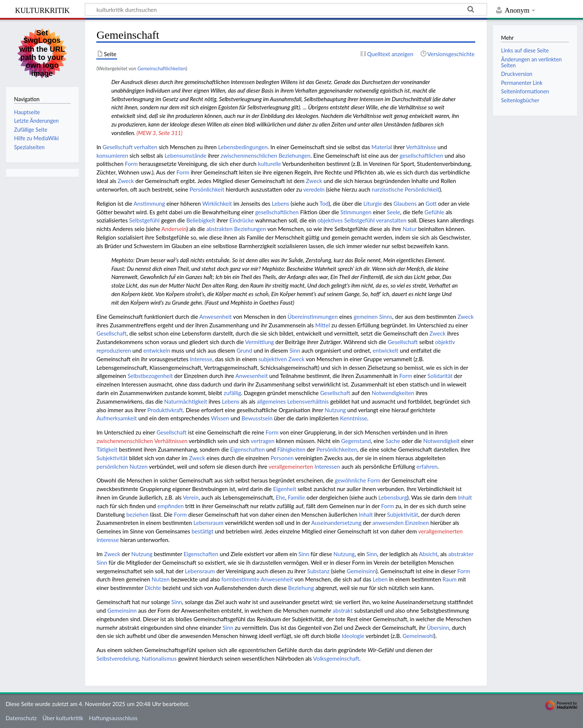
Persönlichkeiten (337, 449)
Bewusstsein (257, 418)
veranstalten (391, 220)
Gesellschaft (118, 147)
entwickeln (157, 350)
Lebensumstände (186, 155)
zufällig (232, 393)
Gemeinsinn (362, 571)
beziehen (138, 514)
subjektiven (273, 359)
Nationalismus (159, 658)
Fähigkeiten (291, 449)
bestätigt (202, 531)
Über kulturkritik (63, 718)
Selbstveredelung (117, 658)
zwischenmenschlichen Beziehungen (265, 155)
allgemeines (271, 401)
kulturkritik (42, 9)
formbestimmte (240, 579)
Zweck (126, 181)
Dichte (153, 588)
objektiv (445, 342)
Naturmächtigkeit (186, 401)
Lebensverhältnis (308, 401)
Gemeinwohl (418, 636)
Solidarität (440, 376)
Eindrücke (242, 220)
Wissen (220, 418)
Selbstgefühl (144, 220)
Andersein (174, 229)
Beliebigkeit (201, 220)
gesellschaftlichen (421, 155)
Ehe (280, 497)
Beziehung (301, 588)
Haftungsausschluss (113, 718)
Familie (296, 497)
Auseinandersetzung (336, 523)
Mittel (323, 325)
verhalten (146, 147)
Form (131, 164)
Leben (380, 579)
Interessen (327, 466)
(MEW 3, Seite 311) (159, 133)
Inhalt (465, 497)
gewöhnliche (350, 480)
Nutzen (138, 466)
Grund (244, 350)
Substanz (318, 571)
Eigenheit (284, 489)
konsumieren (112, 155)
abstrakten (220, 229)
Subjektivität (112, 458)
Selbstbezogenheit (150, 376)
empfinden (170, 506)
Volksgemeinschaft (336, 658)
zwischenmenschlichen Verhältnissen (142, 441)
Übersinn (438, 628)
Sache (393, 441)
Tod (324, 203)
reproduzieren (114, 350)
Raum (450, 579)
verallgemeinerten (291, 466)
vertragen (262, 441)
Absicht (428, 554)
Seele (393, 212)
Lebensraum (208, 523)
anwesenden (388, 523)
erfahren (427, 466)
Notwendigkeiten (393, 393)
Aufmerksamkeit (117, 418)
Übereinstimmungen (313, 317)
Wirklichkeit (217, 203)
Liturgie (373, 203)
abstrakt (343, 610)
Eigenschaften (247, 449)
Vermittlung (260, 342)
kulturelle (270, 164)
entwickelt (385, 350)
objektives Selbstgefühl (346, 220)
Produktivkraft (165, 410)
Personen (282, 458)
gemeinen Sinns (373, 317)
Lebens (281, 203)
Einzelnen (417, 523)
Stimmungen (356, 212)
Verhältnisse (421, 147)
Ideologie (353, 636)
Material (382, 147)
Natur (410, 229)
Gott (431, 203)
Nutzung (335, 410)
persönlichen (112, 466)
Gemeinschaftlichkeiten (162, 68)
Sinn (295, 350)
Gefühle (434, 212)
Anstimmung (149, 203)
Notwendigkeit (441, 441)
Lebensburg (393, 497)
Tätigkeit (107, 449)
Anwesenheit (215, 317)
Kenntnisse (353, 418)
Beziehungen (250, 229)
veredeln (314, 189)
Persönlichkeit (207, 189)
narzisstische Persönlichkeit (406, 189)
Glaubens (405, 203)
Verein (191, 497)
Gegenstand (356, 441)
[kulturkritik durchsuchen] (286, 9)
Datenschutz (21, 718)
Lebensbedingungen (243, 147)
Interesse (201, 359)
